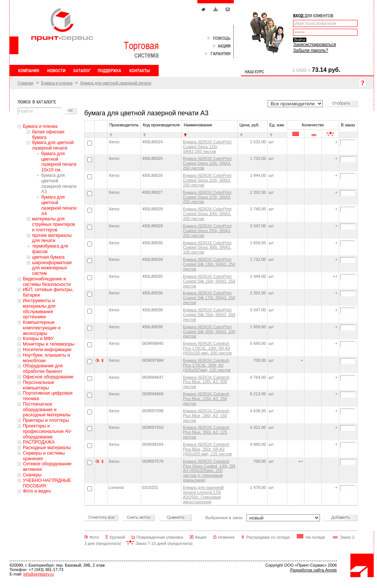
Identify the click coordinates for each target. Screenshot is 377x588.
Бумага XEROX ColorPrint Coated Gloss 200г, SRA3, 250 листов (207, 214)
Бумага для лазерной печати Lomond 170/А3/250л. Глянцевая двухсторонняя (203, 495)
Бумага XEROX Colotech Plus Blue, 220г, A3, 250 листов (206, 399)
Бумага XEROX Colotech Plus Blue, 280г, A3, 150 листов (206, 416)
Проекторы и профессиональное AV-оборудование (47, 431)
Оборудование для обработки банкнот (43, 369)
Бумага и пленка (57, 83)
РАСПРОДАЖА (39, 442)
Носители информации (47, 350)
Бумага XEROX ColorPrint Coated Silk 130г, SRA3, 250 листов (209, 264)
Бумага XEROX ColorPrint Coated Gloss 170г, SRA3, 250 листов (207, 197)
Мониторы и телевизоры (49, 344)
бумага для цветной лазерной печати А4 (59, 205)
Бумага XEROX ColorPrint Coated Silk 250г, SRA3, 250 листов (209, 315)
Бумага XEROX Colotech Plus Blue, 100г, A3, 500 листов (206, 382)
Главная (26, 83)
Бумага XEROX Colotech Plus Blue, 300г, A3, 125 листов (206, 432)
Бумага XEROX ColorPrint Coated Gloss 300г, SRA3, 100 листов (207, 248)
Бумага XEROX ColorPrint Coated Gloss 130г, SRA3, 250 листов (207, 163)
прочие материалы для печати (52, 238)
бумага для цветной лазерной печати (116, 83)
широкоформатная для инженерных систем (52, 268)
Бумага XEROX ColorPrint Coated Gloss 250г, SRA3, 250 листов (207, 231)
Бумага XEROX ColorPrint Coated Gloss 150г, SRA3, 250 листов (207, 180)
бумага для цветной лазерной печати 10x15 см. (59, 162)
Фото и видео (37, 491)
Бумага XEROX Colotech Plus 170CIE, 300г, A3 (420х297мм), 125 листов (207, 365)
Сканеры (32, 475)
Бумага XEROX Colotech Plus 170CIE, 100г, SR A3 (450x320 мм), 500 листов (207, 348)
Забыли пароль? (311, 50)
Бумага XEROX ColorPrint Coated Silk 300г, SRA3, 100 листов (209, 332)
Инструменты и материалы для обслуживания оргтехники (39, 309)
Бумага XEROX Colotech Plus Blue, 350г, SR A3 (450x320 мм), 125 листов (207, 449)
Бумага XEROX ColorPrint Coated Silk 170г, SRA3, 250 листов (209, 298)
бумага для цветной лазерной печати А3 (59, 183)
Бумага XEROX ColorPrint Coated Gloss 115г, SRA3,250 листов (207, 147)
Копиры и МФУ (38, 339)
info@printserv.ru (38, 574)
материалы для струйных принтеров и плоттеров (54, 224)
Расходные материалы (47, 448)
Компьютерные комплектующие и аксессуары (42, 328)
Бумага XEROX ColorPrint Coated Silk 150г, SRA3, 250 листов (209, 281)
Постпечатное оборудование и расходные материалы (47, 410)
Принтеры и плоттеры (46, 420)
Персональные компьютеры (38, 385)
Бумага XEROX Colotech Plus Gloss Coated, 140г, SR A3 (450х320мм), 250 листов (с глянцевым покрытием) (209, 471)
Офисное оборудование (48, 377)
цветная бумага (48, 257)
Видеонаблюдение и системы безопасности (47, 282)
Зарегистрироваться (314, 45)
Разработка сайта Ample (313, 570)
